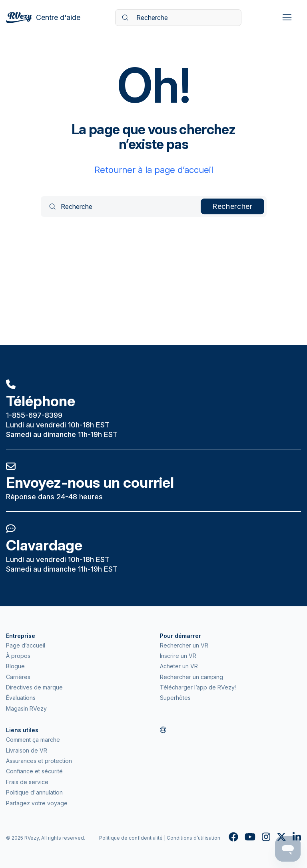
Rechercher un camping (191, 677)
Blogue (15, 666)
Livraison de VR (27, 750)
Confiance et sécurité (34, 771)
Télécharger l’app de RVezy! (198, 687)
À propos (18, 656)
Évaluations (21, 698)
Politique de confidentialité (131, 838)
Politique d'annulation (34, 792)
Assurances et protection (39, 761)
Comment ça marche (33, 740)
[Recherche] (178, 18)
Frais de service (27, 782)
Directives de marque (34, 687)
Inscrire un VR (178, 656)
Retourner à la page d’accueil (154, 170)
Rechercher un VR (184, 645)
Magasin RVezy (26, 708)
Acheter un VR (179, 666)
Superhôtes (175, 698)
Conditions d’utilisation (193, 838)
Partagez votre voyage (37, 803)
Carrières (18, 677)
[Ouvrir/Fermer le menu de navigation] (287, 18)
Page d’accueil (26, 645)
